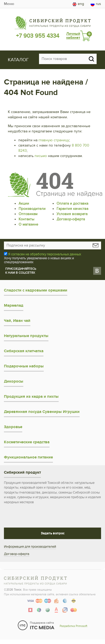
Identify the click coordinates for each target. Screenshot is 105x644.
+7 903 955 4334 (38, 36)
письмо (41, 156)
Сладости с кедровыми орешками (36, 290)
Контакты (26, 219)
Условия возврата (72, 214)
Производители (32, 209)
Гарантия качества (72, 209)
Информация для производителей (30, 547)
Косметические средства (27, 442)
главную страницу (54, 140)
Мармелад (14, 306)
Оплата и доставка (72, 203)
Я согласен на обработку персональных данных (45, 254)
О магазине (28, 224)
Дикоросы (14, 381)
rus (96, 4)
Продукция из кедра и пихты (31, 397)
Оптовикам (28, 214)
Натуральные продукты (26, 336)
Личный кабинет (73, 36)
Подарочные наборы (24, 366)
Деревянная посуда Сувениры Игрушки (42, 412)
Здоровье (13, 427)
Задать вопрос (53, 533)
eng (78, 4)
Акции (24, 203)
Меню (9, 4)
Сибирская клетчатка (24, 351)
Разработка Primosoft (73, 626)
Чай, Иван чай (17, 321)
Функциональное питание (28, 457)
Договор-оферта (71, 219)
